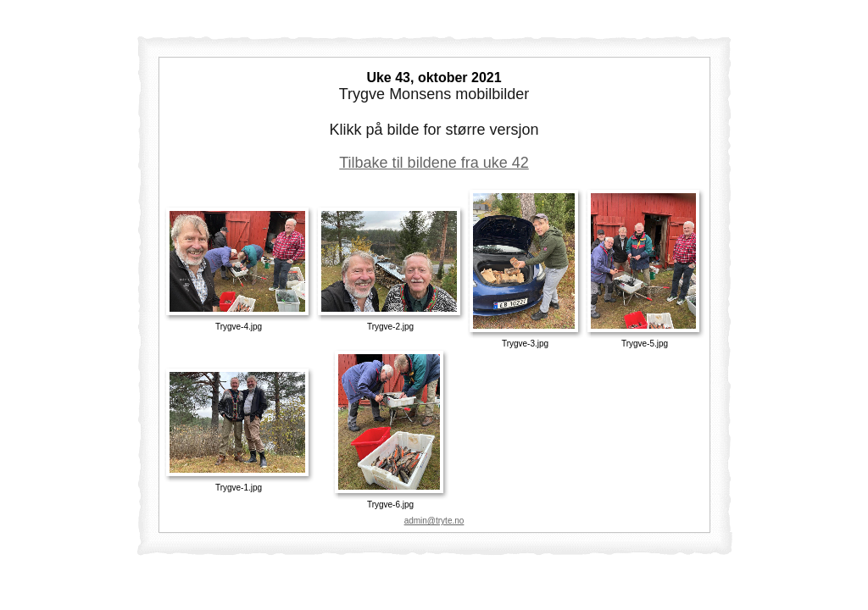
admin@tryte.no (434, 521)
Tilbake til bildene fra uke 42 (434, 163)
